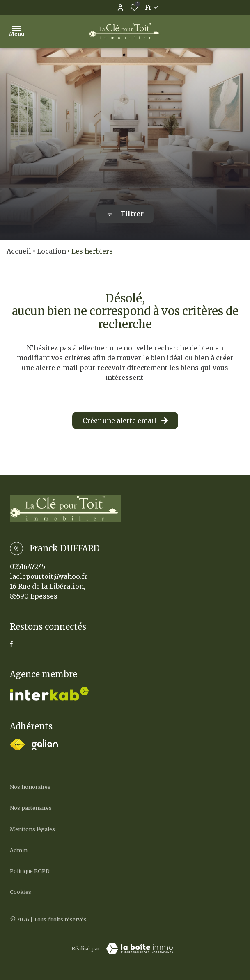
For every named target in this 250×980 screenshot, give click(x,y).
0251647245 (28, 567)
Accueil (19, 251)
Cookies (21, 892)
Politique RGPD (30, 871)
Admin (19, 850)
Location (52, 251)
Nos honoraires (30, 787)
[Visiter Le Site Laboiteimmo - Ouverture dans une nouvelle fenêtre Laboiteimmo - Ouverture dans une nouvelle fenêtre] (140, 949)
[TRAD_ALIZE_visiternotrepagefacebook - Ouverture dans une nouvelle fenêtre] (11, 644)
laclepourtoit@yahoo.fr (49, 576)
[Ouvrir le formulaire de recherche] (125, 214)
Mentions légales (32, 829)
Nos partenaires (31, 808)
